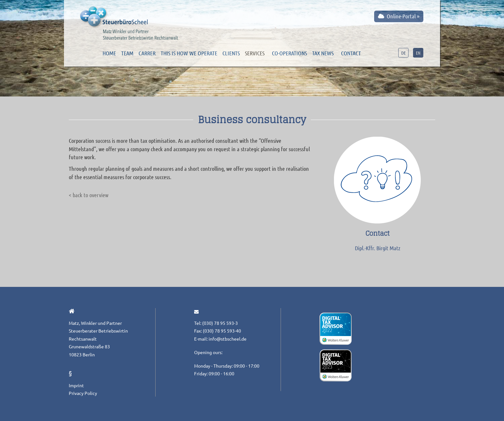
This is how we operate (189, 53)
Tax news (323, 53)
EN (418, 53)
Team (127, 53)
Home (109, 53)
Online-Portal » (399, 16)
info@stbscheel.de (228, 339)
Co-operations (289, 53)
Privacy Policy (83, 393)
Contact (351, 53)
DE (403, 53)
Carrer (147, 53)
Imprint (76, 385)
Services (255, 53)
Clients (231, 53)
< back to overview (89, 195)
